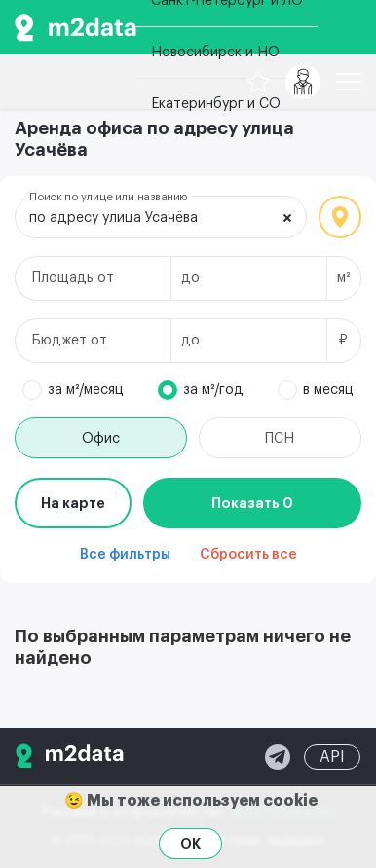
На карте (73, 503)
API (332, 757)
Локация (340, 217)
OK (190, 844)
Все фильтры (125, 555)
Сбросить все (248, 555)
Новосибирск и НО (215, 53)
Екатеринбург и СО (216, 104)
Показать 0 (252, 503)
